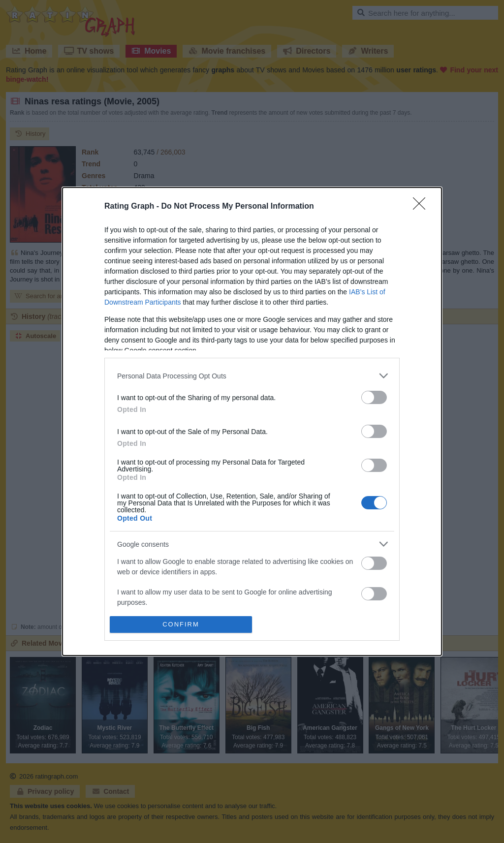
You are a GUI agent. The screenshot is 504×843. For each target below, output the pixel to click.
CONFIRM (181, 624)
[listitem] (252, 376)
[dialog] (252, 421)
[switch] (374, 397)
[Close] (422, 207)
